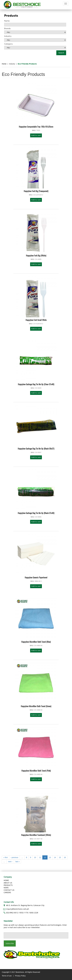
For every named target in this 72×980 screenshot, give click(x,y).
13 (50, 857)
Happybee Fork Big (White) (36, 255)
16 (65, 857)
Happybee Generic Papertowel (36, 577)
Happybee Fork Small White (36, 320)
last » (17, 862)
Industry (8, 36)
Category (8, 44)
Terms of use (7, 976)
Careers (7, 892)
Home (4, 64)
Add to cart (36, 135)
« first (6, 857)
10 (35, 857)
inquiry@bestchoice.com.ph (18, 909)
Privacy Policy (20, 976)
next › (10, 862)
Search (61, 53)
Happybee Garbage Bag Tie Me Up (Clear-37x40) (36, 384)
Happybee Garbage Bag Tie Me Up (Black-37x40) (36, 513)
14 (55, 857)
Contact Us (9, 890)
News (6, 888)
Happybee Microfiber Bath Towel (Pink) (36, 771)
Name (7, 21)
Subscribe (10, 943)
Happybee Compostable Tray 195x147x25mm (36, 127)
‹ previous (14, 857)
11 (40, 857)
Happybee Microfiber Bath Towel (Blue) (36, 642)
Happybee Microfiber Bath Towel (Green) (36, 706)
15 (60, 857)
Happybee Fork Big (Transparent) (36, 191)
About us (8, 883)
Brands (7, 29)
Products (8, 885)
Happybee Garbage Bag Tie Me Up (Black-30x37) (36, 449)
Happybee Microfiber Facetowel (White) (36, 835)
